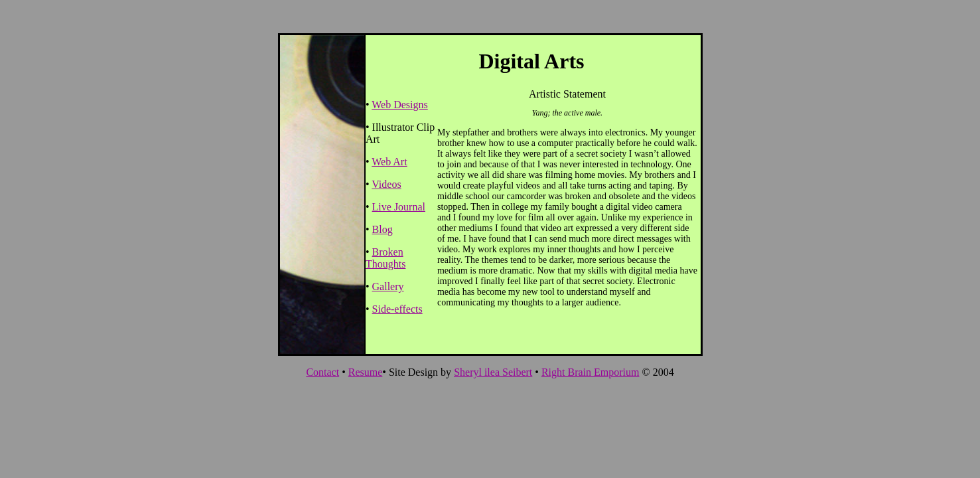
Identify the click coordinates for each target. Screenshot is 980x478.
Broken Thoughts (385, 258)
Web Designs (399, 105)
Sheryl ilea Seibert (493, 372)
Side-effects (397, 309)
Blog (383, 229)
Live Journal (399, 207)
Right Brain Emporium (591, 372)
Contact (322, 372)
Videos (386, 184)
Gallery (388, 286)
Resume (366, 372)
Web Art (389, 162)
